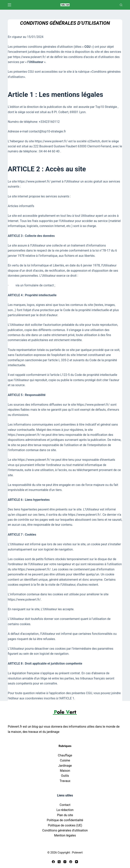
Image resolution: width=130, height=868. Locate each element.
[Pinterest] (71, 862)
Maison (65, 771)
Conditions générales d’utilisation (65, 830)
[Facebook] (53, 862)
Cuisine (65, 760)
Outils (65, 776)
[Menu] (9, 5)
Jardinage (65, 766)
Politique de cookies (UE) (65, 825)
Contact (65, 805)
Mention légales (65, 835)
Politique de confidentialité (65, 820)
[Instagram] (65, 862)
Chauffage (65, 755)
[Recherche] (121, 5)
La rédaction (65, 810)
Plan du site (65, 815)
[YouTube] (76, 862)
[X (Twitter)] (59, 862)
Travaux (65, 781)
